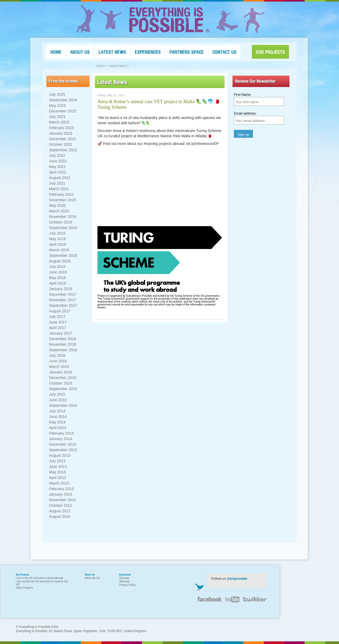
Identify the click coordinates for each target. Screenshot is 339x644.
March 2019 (59, 250)
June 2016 (58, 361)
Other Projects (24, 588)
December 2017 (63, 294)
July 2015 (57, 394)
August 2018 (60, 261)
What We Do (92, 578)
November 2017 (63, 300)
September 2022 (63, 150)
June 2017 (58, 322)
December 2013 (63, 444)
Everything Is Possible (169, 20)
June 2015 (58, 400)
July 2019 (57, 233)
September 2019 (63, 228)
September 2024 (63, 100)
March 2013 (59, 483)
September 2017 (63, 305)
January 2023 (61, 133)
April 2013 (58, 478)
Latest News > (119, 66)
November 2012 (63, 500)
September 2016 (63, 350)
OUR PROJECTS (270, 52)
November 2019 (63, 217)
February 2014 (61, 433)
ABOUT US (80, 52)
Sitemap (124, 578)
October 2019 (61, 222)
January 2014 (61, 439)
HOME (56, 52)
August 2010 (60, 517)
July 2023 (57, 117)
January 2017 (61, 333)
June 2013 (58, 467)
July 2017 (57, 317)
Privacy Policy (127, 585)
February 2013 (61, 489)
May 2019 (57, 239)
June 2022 (58, 161)
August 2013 (60, 455)
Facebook (209, 601)
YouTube (232, 602)
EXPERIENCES (148, 52)
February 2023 (61, 128)
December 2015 (63, 378)
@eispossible (237, 579)
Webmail (124, 581)
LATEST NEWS (112, 52)
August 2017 (60, 311)
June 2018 (58, 272)
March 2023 (59, 122)
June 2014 (58, 417)
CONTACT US (224, 52)
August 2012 (60, 511)
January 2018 (61, 289)
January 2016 (61, 372)
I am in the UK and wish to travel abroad (39, 578)
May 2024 (57, 106)
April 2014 (58, 428)
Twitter (254, 602)
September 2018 (63, 255)
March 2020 (59, 211)
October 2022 (61, 144)
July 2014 (57, 411)
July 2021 (57, 183)
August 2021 (60, 178)
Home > (102, 66)
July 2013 (57, 461)
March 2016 (59, 367)
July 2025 (57, 94)
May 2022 (57, 167)
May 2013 (57, 472)
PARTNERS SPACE (187, 52)
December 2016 (63, 339)
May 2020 (57, 205)
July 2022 (57, 156)
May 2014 (57, 422)
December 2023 (63, 111)
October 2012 (61, 505)
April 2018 (58, 283)
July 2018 (57, 267)
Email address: (245, 113)
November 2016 (63, 344)
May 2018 (57, 278)
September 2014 (63, 405)
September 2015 (63, 389)
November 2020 (63, 200)
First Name (242, 95)
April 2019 (58, 244)
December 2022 (63, 139)
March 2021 (59, 189)
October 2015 (61, 383)
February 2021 (61, 194)
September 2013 (63, 450)
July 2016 (57, 355)
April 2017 (58, 328)
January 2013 (61, 494)
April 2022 (58, 172)
